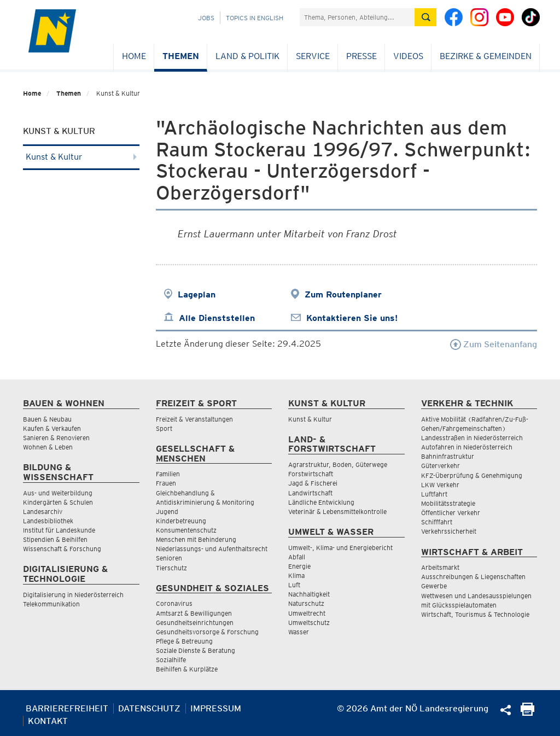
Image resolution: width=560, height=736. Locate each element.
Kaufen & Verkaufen (52, 428)
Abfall (297, 557)
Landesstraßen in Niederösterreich (472, 438)
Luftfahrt (434, 494)
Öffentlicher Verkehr (451, 513)
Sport (164, 428)
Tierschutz (171, 568)
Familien (168, 474)
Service (313, 56)
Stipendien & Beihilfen (55, 539)
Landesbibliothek (48, 521)
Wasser (299, 632)
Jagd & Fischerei (313, 483)
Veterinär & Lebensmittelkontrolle (337, 512)
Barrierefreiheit (67, 708)
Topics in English (255, 18)
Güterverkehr (441, 466)
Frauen (166, 483)
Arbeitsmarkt (440, 567)
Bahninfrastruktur (448, 456)
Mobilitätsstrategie (448, 503)
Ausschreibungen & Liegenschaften (473, 577)
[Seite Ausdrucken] (527, 713)
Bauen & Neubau (47, 419)
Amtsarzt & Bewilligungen (194, 613)
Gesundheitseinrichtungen (195, 623)
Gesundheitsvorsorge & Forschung (207, 632)
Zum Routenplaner (343, 294)
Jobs (206, 18)
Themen (181, 56)
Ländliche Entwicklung (321, 502)
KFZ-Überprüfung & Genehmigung (472, 475)
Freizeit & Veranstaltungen (194, 419)
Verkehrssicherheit (449, 531)
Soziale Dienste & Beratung (196, 650)
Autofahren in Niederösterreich (467, 447)
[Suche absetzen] (425, 17)
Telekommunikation (51, 604)
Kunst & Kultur (81, 157)
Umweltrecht (307, 613)
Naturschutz (306, 603)
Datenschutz (149, 708)
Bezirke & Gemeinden (486, 56)
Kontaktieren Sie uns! (352, 318)
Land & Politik (247, 56)
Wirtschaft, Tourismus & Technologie (475, 614)
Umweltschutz (309, 623)
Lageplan (197, 294)
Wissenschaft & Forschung (62, 549)
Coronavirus (174, 603)
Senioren (169, 558)
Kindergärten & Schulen (58, 502)
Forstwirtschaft (311, 474)
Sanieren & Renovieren (56, 438)
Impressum (216, 708)
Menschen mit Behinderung (196, 539)
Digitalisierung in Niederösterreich (73, 595)
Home (134, 56)
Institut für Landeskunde (59, 530)
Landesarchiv (43, 512)
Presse (361, 56)
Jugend (167, 512)
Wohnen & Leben (48, 447)
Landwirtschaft (310, 493)
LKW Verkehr (440, 485)
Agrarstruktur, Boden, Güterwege (338, 465)
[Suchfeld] (357, 17)
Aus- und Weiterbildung (58, 493)
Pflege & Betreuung (184, 641)
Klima (296, 576)
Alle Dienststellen (217, 318)
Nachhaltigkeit (309, 594)
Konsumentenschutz (186, 530)
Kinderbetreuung (181, 521)
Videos (408, 56)
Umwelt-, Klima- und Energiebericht (340, 548)
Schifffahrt (437, 522)
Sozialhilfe (171, 660)
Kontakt (48, 721)
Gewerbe (434, 586)
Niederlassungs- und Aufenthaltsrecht (212, 549)
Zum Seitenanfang (494, 344)
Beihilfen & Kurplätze (187, 669)
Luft (294, 585)
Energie (299, 566)
